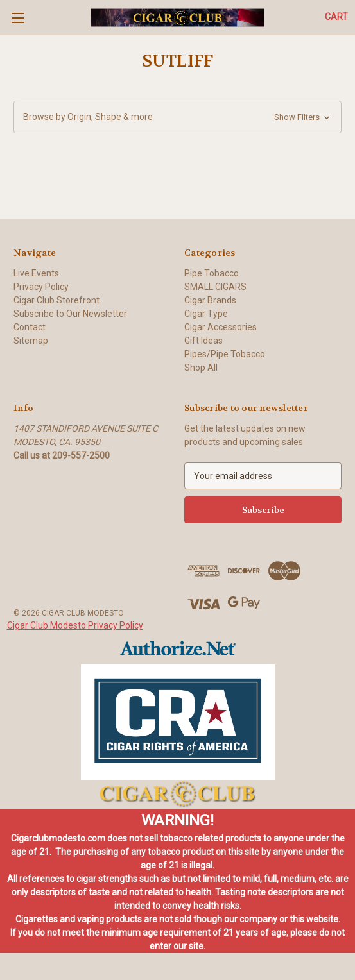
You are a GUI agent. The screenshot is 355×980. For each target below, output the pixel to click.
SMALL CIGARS (215, 287)
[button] (177, 117)
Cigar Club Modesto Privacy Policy (75, 625)
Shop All (201, 367)
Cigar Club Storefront (56, 300)
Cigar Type (206, 314)
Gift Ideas (203, 341)
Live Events (36, 273)
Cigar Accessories (221, 327)
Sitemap (31, 341)
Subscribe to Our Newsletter (70, 314)
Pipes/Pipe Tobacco (225, 354)
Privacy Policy (41, 287)
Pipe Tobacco (212, 273)
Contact (30, 327)
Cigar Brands (210, 300)
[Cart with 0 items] (336, 17)
